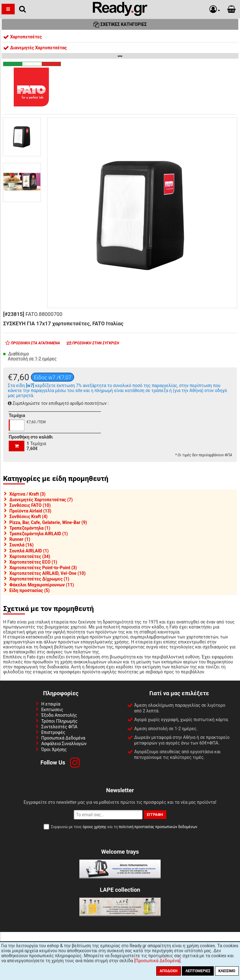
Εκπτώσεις (52, 710)
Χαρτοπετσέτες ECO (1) (33, 562)
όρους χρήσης (95, 827)
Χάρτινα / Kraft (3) (27, 494)
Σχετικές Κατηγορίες (120, 24)
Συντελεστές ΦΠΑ (59, 727)
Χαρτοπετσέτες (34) (30, 556)
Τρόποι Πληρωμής (59, 721)
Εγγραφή (155, 815)
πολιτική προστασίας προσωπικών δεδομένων (158, 827)
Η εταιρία (51, 704)
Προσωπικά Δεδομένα (63, 738)
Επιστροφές (53, 732)
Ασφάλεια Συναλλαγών (64, 744)
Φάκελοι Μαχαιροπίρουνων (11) (42, 585)
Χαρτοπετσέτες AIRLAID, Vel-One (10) (47, 573)
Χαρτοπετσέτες (22, 37)
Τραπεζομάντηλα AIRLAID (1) (39, 534)
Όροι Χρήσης (54, 750)
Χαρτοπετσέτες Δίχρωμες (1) (39, 579)
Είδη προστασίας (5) (30, 590)
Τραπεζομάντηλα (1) (30, 528)
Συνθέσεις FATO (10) (30, 505)
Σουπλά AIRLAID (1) (29, 551)
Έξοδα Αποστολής (59, 715)
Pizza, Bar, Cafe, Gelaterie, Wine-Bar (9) (48, 522)
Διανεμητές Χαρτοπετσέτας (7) (41, 500)
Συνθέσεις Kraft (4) (28, 517)
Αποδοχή (169, 971)
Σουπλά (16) (21, 545)
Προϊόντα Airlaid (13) (30, 511)
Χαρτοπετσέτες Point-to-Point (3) (43, 568)
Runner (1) (20, 539)
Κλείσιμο (227, 971)
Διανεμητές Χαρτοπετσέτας (35, 48)
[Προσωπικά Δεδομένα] (157, 961)
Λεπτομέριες (198, 971)
